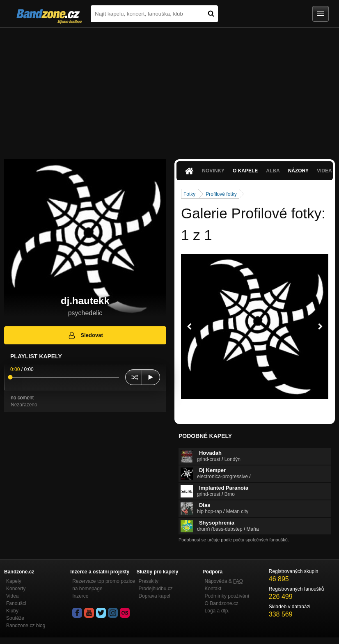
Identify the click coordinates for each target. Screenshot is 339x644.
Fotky (189, 194)
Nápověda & (224, 581)
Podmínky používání (227, 596)
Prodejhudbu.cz (155, 589)
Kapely (14, 581)
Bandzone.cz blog (26, 626)
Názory (298, 171)
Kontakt (213, 589)
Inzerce (80, 596)
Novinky (213, 171)
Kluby (12, 611)
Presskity (148, 581)
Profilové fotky (221, 194)
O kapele (245, 171)
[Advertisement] (169, 89)
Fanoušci (16, 603)
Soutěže (15, 618)
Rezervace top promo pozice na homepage (104, 585)
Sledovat (85, 335)
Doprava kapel (154, 596)
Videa (12, 596)
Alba (273, 171)
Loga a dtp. (217, 611)
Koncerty (16, 589)
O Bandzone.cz (222, 603)
